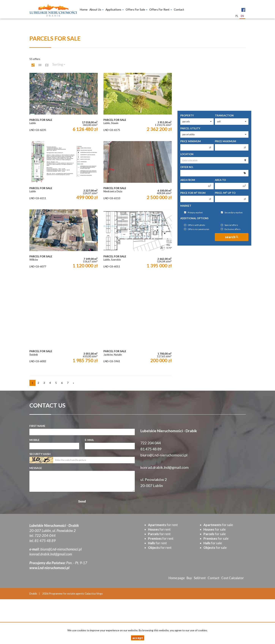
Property (187, 115)
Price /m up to (225, 193)
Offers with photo (195, 225)
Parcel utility (190, 128)
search (232, 237)
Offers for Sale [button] (137, 9)
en (242, 16)
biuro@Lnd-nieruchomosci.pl (164, 455)
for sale (218, 525)
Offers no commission (197, 229)
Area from (188, 180)
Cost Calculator (233, 578)
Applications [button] (115, 9)
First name (37, 426)
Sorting (59, 64)
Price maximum (225, 141)
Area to (220, 180)
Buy (189, 578)
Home (84, 9)
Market (186, 206)
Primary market (193, 212)
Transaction (224, 115)
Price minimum (191, 141)
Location (187, 154)
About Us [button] (97, 9)
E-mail (89, 440)
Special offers (229, 225)
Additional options (194, 218)
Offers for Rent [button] (161, 9)
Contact (179, 9)
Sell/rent (200, 578)
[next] (73, 383)
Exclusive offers (231, 229)
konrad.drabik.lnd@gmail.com (165, 467)
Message (36, 468)
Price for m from (193, 193)
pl (237, 16)
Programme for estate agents (67, 593)
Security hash (40, 454)
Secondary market (232, 212)
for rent (163, 525)
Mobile (34, 440)
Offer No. (187, 167)
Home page (177, 578)
